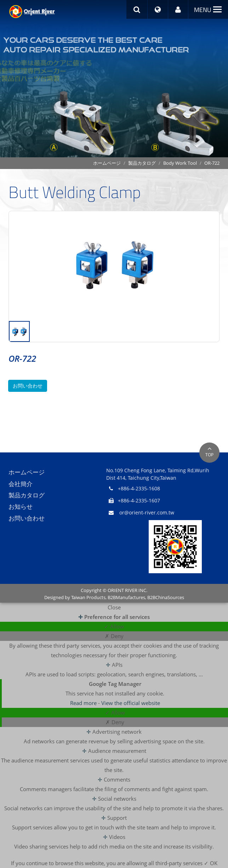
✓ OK (211, 863)
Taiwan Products (88, 597)
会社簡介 (21, 484)
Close (114, 607)
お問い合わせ (28, 386)
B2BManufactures (126, 597)
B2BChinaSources (166, 597)
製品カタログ (142, 163)
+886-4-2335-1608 (139, 488)
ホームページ (107, 163)
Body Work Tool (180, 163)
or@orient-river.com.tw (147, 512)
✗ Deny (114, 636)
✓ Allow (114, 626)
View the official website (131, 703)
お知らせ (21, 507)
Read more (84, 703)
